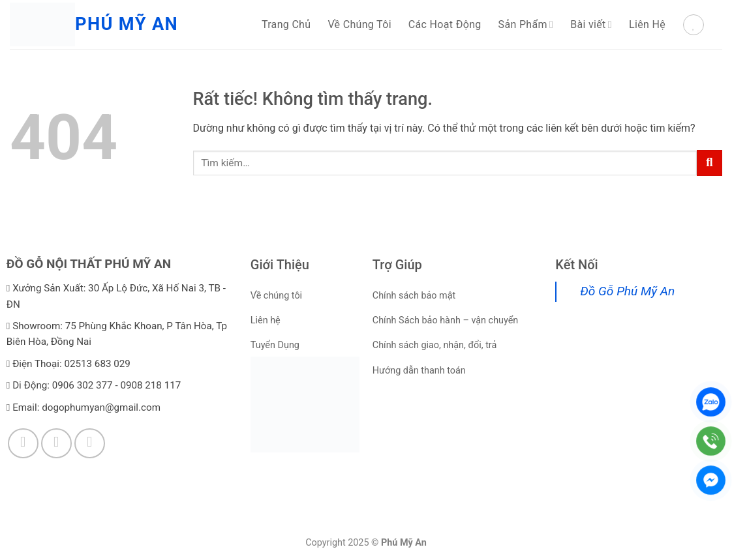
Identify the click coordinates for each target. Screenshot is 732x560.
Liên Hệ (647, 24)
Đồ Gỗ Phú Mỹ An (627, 291)
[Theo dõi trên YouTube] (90, 444)
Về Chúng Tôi (359, 24)
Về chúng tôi (276, 296)
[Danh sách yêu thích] (694, 25)
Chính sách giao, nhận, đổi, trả (435, 345)
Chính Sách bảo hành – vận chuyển (446, 320)
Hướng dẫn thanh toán (419, 371)
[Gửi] (709, 163)
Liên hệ (266, 320)
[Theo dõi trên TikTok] (56, 444)
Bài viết (591, 24)
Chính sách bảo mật (414, 296)
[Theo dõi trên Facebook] (23, 444)
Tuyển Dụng (275, 345)
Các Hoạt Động (445, 24)
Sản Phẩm (526, 24)
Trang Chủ (286, 24)
